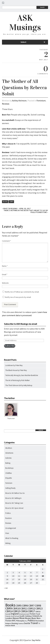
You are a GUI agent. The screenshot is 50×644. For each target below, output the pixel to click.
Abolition (9, 448)
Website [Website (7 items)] (8, 625)
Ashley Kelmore (19, 101)
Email (5, 274)
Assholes (8, 458)
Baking (8, 463)
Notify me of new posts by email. (18, 297)
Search (42, 7)
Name (5, 266)
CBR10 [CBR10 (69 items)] (16, 608)
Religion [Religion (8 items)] (8, 623)
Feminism (41, 101)
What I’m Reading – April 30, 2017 (17, 209)
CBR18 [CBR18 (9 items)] (38, 612)
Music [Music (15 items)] (34, 618)
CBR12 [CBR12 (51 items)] (31, 608)
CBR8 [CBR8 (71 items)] (38, 606)
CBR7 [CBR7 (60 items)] (31, 605)
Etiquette (9, 478)
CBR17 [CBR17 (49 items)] (31, 611)
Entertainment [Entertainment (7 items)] (24, 614)
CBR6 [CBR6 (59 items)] (25, 605)
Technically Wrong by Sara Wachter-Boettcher (22, 375)
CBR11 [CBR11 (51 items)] (24, 608)
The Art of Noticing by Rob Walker (17, 380)
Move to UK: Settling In (13, 498)
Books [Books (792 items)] (10, 605)
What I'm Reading (12, 538)
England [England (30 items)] (15, 614)
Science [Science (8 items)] (21, 623)
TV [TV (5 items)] (39, 623)
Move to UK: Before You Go (15, 493)
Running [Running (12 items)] (15, 623)
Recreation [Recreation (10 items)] (40, 621)
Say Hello (36, 640)
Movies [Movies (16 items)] (28, 618)
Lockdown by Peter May (14, 365)
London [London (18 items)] (9, 618)
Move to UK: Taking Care (14, 503)
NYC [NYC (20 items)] (14, 621)
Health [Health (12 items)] (22, 616)
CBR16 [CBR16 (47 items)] (24, 611)
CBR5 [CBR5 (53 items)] (19, 606)
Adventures (9, 453)
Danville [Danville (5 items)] (8, 614)
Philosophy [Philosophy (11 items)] (20, 621)
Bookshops (9, 468)
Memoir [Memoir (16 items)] (16, 618)
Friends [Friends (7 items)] (8, 616)
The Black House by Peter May (16, 370)
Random (9, 518)
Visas (7, 533)
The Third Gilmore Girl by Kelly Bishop (19, 385)
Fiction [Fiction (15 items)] (32, 614)
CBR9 (11, 202)
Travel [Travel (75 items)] (34, 623)
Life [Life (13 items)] (41, 616)
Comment (6, 241)
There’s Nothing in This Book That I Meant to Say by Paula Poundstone (26, 211)
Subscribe (10, 346)
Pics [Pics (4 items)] (26, 621)
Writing (8, 543)
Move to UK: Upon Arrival (14, 508)
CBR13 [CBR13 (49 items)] (39, 608)
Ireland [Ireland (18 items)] (36, 616)
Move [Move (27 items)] (22, 618)
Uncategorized (11, 528)
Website (5, 283)
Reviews (6, 104)
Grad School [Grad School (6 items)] (15, 616)
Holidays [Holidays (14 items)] (28, 616)
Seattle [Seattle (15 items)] (27, 623)
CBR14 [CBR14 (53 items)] (9, 611)
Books (5, 202)
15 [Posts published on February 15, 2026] (43, 576)
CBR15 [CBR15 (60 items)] (17, 611)
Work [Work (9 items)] (13, 625)
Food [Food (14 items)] (38, 614)
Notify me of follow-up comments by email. (22, 292)
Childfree (8, 473)
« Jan (6, 588)
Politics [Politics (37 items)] (31, 620)
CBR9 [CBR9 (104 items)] (9, 608)
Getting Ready (10, 488)
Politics (8, 513)
